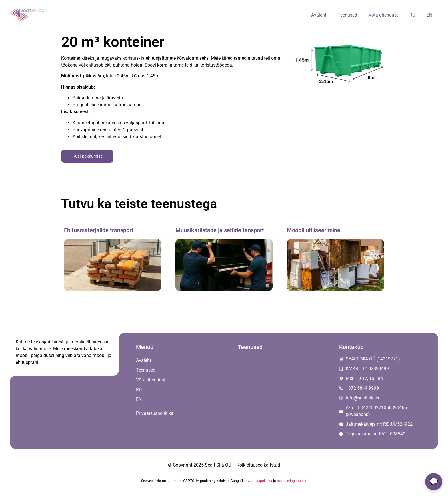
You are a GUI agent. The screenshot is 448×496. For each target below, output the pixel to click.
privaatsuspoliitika (258, 481)
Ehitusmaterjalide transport (99, 230)
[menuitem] (412, 15)
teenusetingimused (292, 481)
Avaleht (319, 15)
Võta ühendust (383, 15)
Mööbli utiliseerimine (314, 230)
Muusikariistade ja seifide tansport (220, 230)
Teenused (347, 15)
